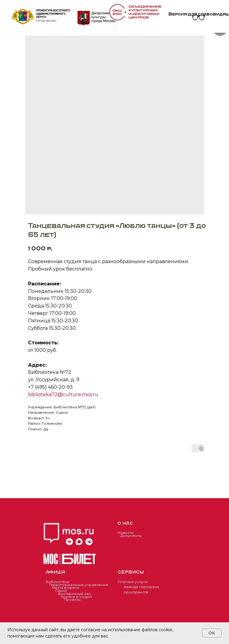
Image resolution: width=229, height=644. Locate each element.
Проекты (72, 600)
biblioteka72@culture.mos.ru (63, 394)
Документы (131, 536)
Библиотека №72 (50, 372)
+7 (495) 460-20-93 (50, 387)
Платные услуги (133, 582)
